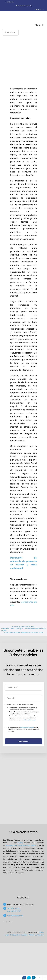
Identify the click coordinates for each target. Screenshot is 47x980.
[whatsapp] (43, 9)
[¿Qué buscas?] (10, 32)
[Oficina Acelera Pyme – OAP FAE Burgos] (15, 14)
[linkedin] (12, 922)
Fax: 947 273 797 (14, 911)
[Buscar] (5, 32)
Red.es (20, 843)
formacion (35, 632)
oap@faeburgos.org (15, 915)
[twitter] (6, 922)
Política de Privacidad (29, 720)
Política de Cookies (36, 935)
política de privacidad (27, 727)
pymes (41, 632)
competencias (25, 632)
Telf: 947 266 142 (14, 908)
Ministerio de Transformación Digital (21, 845)
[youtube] (9, 922)
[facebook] (4, 922)
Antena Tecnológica (16, 629)
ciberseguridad (14, 632)
